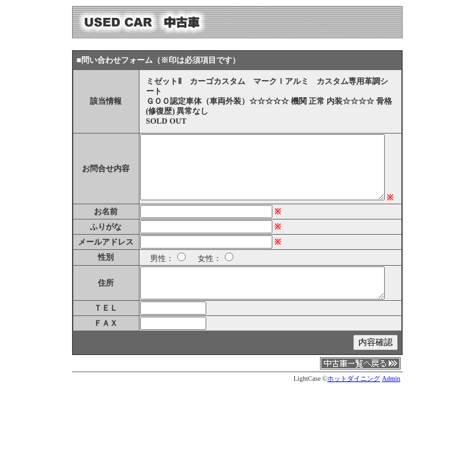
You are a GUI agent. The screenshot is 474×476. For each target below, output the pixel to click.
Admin (391, 378)
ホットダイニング (354, 378)
